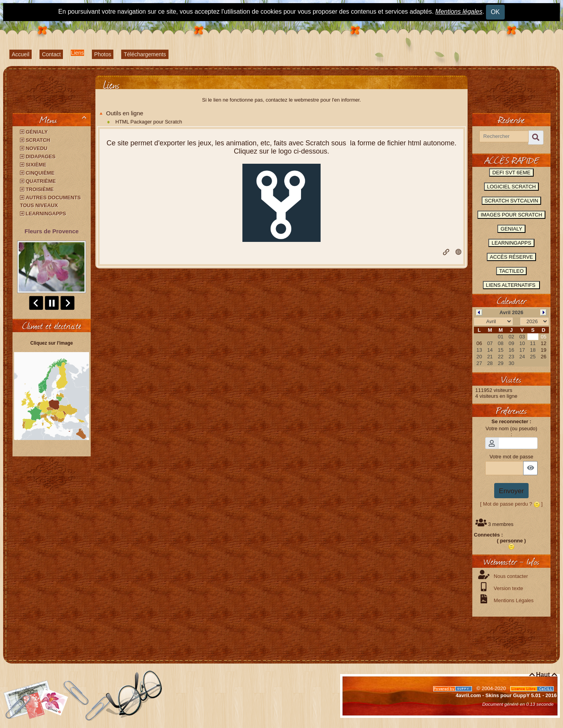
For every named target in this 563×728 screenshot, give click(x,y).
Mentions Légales (513, 600)
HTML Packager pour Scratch (149, 122)
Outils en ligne (121, 113)
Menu (64, 120)
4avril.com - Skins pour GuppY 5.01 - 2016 (506, 695)
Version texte (508, 588)
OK (495, 12)
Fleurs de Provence (52, 231)
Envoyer (511, 491)
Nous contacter (510, 576)
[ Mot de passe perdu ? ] (511, 504)
